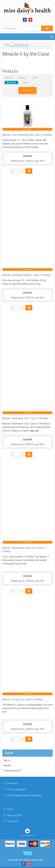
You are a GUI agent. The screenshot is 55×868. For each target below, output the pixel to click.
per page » (27, 90)
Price (35, 78)
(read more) (34, 431)
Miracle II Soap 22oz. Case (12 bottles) (23, 699)
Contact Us (13, 821)
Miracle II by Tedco (22, 45)
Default (11, 82)
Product (22, 78)
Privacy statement (17, 789)
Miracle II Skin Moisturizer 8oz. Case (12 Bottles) (27, 135)
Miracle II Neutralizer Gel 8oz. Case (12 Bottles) (27, 275)
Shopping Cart (14, 815)
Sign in (7, 760)
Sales (25, 82)
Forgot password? (12, 771)
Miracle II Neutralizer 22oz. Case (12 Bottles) (25, 418)
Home (7, 45)
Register (7, 766)
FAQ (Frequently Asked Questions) (25, 795)
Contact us (13, 783)
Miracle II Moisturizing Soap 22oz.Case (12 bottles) (24, 550)
